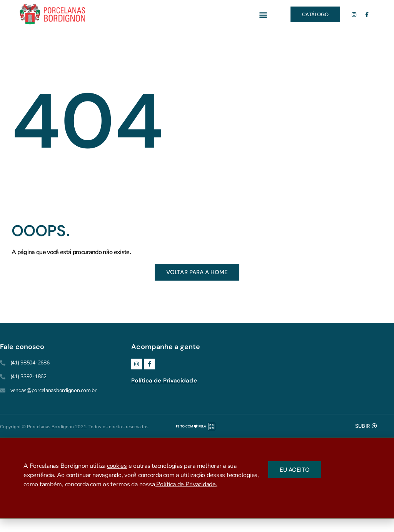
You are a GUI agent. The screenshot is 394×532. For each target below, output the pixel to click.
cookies (117, 467)
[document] (197, 478)
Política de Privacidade (164, 381)
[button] (263, 14)
